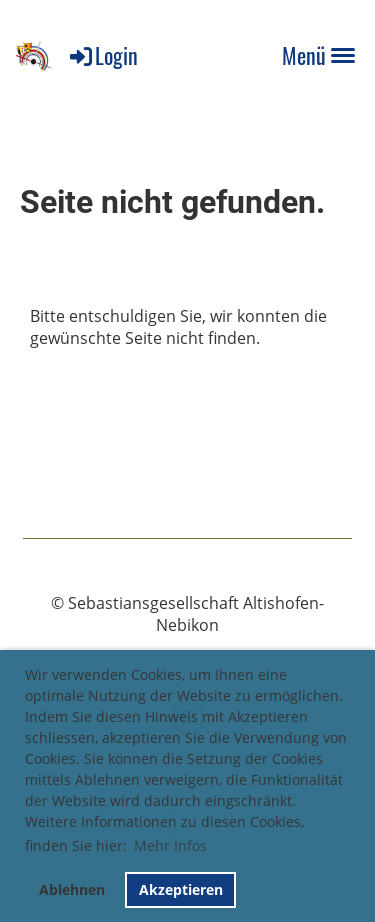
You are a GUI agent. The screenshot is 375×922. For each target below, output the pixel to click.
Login (102, 55)
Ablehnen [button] (72, 889)
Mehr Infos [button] (170, 845)
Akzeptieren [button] (181, 889)
